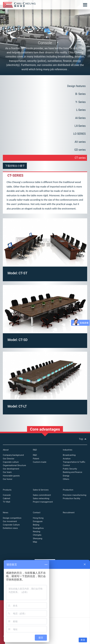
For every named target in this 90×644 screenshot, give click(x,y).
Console (7, 495)
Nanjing (37, 531)
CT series (80, 158)
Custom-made (40, 462)
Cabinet (7, 498)
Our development (11, 469)
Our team (7, 472)
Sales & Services (41, 490)
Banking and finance (72, 472)
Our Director (9, 459)
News (6, 512)
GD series (80, 150)
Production (68, 490)
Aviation (67, 459)
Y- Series (81, 102)
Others (66, 479)
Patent (36, 459)
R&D (35, 450)
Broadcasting (69, 455)
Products (7, 490)
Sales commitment (42, 495)
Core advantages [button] (45, 429)
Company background (13, 455)
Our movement (10, 521)
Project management (43, 502)
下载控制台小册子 (15, 166)
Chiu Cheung (19, 5)
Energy (66, 476)
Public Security (70, 469)
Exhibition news (10, 528)
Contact (37, 512)
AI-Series (80, 118)
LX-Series (80, 126)
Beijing (36, 525)
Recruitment (69, 512)
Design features (76, 86)
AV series (80, 142)
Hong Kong (38, 518)
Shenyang (38, 538)
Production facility (71, 498)
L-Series (81, 110)
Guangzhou (38, 528)
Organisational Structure (14, 465)
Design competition (12, 518)
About (6, 450)
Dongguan (38, 521)
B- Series (80, 94)
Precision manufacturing (74, 495)
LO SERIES (80, 134)
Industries (67, 450)
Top (83, 439)
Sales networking (41, 498)
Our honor (8, 479)
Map (35, 542)
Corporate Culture (11, 525)
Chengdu (37, 535)
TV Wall (7, 502)
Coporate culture (11, 462)
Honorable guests (11, 476)
